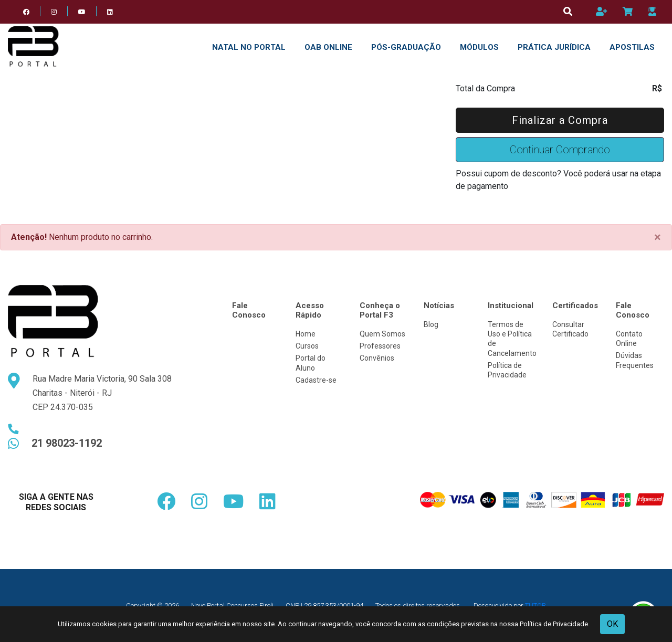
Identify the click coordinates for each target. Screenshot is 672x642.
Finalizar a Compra (560, 120)
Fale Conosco (249, 310)
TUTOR (535, 606)
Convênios (377, 358)
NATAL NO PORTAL (249, 47)
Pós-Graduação (406, 47)
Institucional (511, 306)
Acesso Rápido (310, 310)
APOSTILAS (632, 47)
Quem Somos (382, 334)
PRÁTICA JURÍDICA (554, 47)
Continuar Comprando (560, 150)
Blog (431, 324)
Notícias (439, 306)
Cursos (307, 346)
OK (612, 624)
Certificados (575, 306)
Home (306, 334)
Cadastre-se (316, 380)
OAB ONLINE (328, 47)
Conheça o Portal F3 (380, 310)
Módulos (479, 47)
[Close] (658, 237)
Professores (380, 346)
